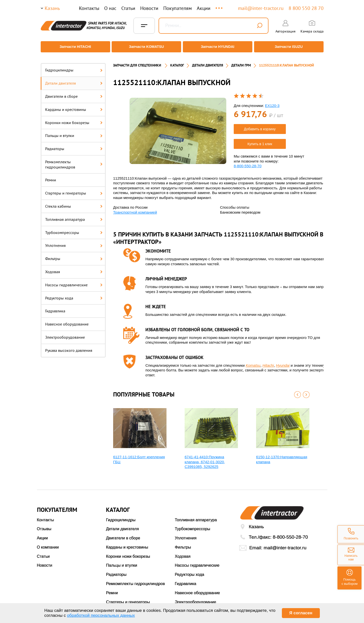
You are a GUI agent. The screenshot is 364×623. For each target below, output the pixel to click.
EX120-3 (272, 102)
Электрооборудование (65, 334)
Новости (149, 8)
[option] (178, 127)
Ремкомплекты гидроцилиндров (74, 161)
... (219, 6)
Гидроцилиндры (74, 67)
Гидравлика (55, 308)
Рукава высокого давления (69, 347)
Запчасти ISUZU (290, 47)
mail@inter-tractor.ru (261, 8)
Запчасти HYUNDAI (218, 47)
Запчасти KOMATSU (146, 47)
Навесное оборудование (67, 321)
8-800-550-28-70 (248, 163)
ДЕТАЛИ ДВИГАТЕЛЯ (208, 62)
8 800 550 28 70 (306, 8)
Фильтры (74, 255)
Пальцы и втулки (74, 132)
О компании (48, 544)
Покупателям (178, 8)
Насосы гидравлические (74, 282)
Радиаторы (74, 145)
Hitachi (268, 362)
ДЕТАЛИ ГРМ (241, 62)
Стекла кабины (74, 203)
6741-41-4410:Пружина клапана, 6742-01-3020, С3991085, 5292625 (205, 459)
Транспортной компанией (135, 209)
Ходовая (74, 268)
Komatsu (253, 362)
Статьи (128, 8)
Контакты (89, 8)
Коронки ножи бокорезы (74, 119)
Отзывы (44, 526)
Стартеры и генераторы (74, 190)
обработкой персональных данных (101, 615)
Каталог (177, 62)
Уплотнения (74, 242)
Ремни (51, 177)
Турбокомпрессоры (74, 229)
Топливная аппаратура (74, 216)
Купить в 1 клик (260, 141)
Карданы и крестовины (74, 106)
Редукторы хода (74, 295)
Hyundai (283, 362)
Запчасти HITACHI (74, 47)
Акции (204, 8)
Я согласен (301, 613)
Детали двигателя (74, 80)
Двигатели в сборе (74, 93)
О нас (110, 8)
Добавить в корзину (260, 126)
